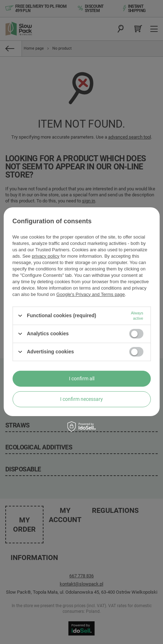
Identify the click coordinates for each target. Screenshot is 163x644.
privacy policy (46, 256)
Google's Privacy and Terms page (91, 294)
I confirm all (82, 379)
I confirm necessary (81, 399)
